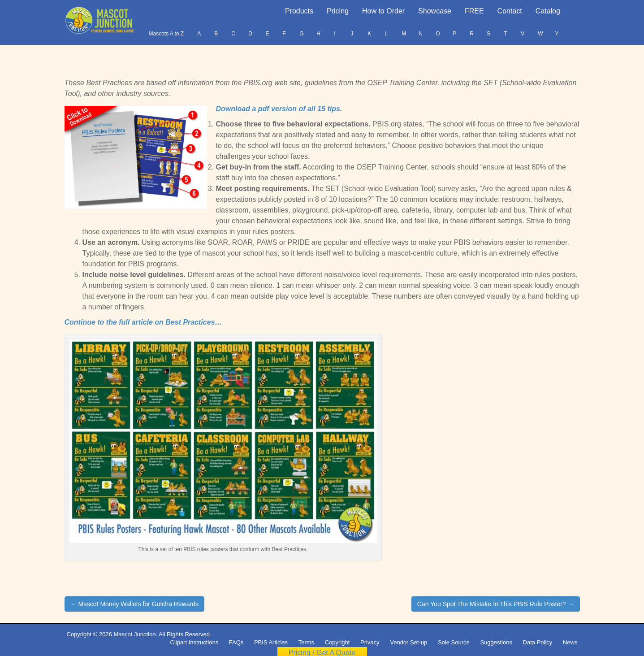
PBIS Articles (271, 642)
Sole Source (454, 642)
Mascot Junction (134, 634)
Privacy (370, 642)
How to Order (383, 11)
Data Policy (538, 642)
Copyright (337, 642)
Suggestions (496, 642)
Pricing (338, 11)
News (570, 642)
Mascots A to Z (166, 34)
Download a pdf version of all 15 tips (278, 109)
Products (299, 11)
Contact (510, 11)
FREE (474, 11)
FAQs (236, 642)
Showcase (435, 11)
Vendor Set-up (408, 642)
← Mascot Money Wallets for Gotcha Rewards (135, 604)
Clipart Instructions (194, 642)
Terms (306, 642)
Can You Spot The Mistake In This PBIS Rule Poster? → (496, 604)
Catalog (548, 11)
